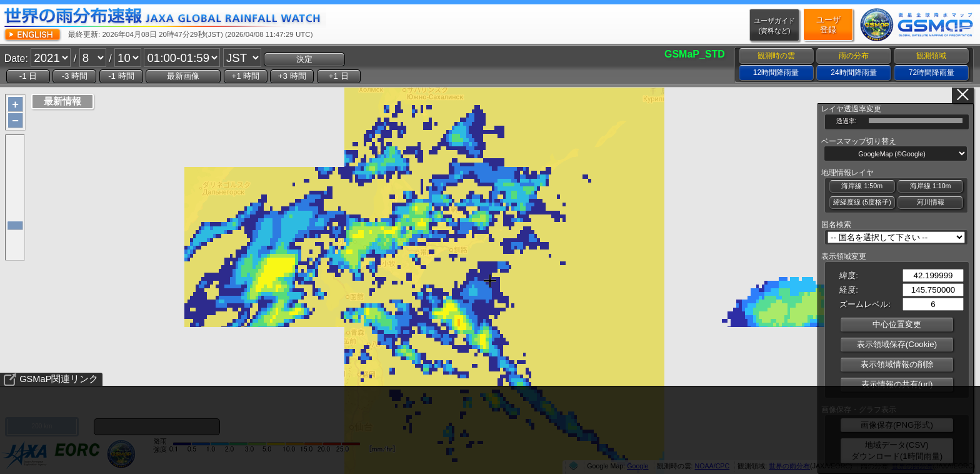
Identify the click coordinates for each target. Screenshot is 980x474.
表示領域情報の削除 (897, 364)
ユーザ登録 (828, 25)
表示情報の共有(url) (897, 384)
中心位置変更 (897, 324)
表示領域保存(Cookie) (897, 344)
